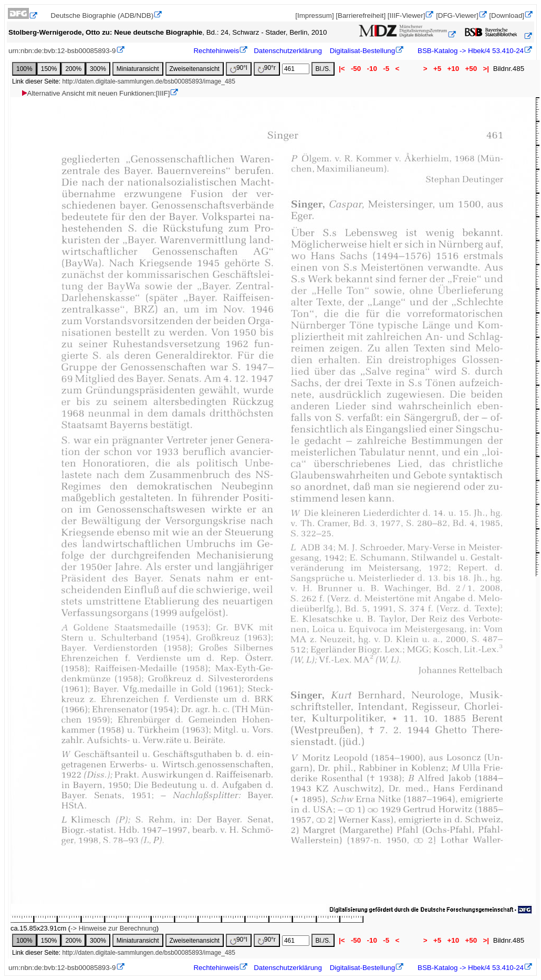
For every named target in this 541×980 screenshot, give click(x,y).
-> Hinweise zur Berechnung (113, 928)
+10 (453, 69)
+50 (471, 69)
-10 (372, 69)
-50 (356, 69)
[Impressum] (314, 16)
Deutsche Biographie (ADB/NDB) (102, 16)
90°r (267, 69)
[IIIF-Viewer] (407, 16)
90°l (239, 69)
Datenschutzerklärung (288, 51)
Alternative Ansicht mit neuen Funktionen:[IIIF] (95, 93)
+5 (437, 69)
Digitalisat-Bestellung (362, 51)
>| (486, 69)
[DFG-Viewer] (457, 16)
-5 (386, 69)
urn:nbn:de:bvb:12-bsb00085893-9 (62, 51)
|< (342, 69)
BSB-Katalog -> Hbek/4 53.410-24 (470, 51)
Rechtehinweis (216, 51)
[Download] (507, 16)
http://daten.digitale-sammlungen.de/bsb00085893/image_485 (149, 81)
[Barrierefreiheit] (361, 16)
